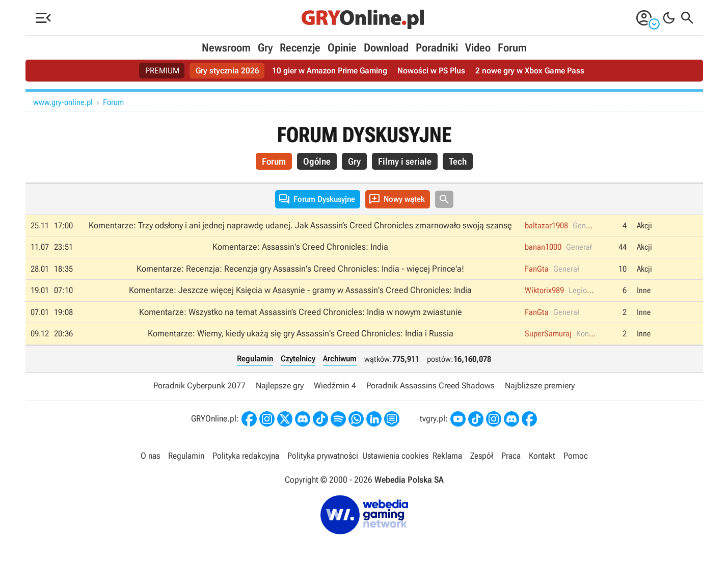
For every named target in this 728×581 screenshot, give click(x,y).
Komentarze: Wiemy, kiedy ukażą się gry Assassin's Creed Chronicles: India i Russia (301, 333)
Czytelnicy (298, 359)
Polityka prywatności (323, 456)
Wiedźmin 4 (335, 386)
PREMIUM (162, 71)
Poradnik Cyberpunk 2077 (199, 386)
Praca (511, 456)
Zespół (482, 456)
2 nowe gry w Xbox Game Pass (530, 71)
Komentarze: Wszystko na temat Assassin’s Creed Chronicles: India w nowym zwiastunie (301, 312)
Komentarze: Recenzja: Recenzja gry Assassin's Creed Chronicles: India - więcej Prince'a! (300, 269)
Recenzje (300, 48)
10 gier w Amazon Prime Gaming (330, 71)
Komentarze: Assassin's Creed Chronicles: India (300, 247)
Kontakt (542, 456)
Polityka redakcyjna (246, 456)
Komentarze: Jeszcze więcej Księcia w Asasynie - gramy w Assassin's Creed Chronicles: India (300, 290)
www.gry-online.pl (63, 102)
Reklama (447, 456)
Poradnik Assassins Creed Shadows (430, 386)
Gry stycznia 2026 (227, 71)
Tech (458, 161)
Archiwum (340, 359)
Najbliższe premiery (540, 386)
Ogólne (317, 161)
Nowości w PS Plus (431, 71)
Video (478, 48)
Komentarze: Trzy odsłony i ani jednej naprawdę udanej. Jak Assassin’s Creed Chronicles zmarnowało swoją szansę (300, 225)
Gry (265, 48)
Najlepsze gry (280, 386)
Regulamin (255, 359)
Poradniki (437, 48)
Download (386, 48)
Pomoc (576, 456)
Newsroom (226, 48)
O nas (150, 456)
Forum (512, 48)
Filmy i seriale (405, 161)
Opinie (342, 48)
